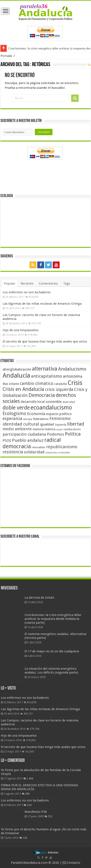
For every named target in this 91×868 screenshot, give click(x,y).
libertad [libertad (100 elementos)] (76, 424)
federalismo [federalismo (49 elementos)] (41, 419)
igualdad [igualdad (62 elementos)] (47, 424)
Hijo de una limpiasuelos (21, 330)
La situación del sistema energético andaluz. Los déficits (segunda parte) (51, 671)
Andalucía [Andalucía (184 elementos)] (16, 375)
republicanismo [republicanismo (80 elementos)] (62, 447)
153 (50, 816)
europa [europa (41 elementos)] (28, 419)
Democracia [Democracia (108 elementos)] (42, 395)
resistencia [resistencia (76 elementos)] (13, 452)
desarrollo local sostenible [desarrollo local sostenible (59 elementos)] (41, 402)
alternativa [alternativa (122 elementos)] (45, 369)
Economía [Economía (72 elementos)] (36, 414)
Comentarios (48, 283)
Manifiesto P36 (36, 812)
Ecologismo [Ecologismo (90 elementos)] (14, 413)
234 (29, 805)
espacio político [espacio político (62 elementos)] (59, 414)
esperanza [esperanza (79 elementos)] (12, 419)
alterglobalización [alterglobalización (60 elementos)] (17, 369)
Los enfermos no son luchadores (27, 292)
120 (25, 838)
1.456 (30, 779)
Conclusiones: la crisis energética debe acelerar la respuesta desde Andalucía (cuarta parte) (53, 619)
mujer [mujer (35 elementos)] (59, 430)
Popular (10, 283)
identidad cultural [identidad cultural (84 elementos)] (21, 424)
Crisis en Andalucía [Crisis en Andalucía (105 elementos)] (23, 389)
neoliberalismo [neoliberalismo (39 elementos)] (72, 429)
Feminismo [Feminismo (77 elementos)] (60, 419)
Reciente (27, 283)
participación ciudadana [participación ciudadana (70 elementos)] (24, 434)
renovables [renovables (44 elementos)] (39, 447)
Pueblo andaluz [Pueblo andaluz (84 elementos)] (28, 440)
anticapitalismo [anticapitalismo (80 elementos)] (46, 376)
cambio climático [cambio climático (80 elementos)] (37, 384)
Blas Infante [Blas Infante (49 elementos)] (11, 384)
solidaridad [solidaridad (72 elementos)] (34, 452)
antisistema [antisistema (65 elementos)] (72, 376)
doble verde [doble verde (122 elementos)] (16, 408)
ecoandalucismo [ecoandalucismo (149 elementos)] (51, 407)
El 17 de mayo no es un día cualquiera (52, 651)
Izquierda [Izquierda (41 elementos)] (61, 425)
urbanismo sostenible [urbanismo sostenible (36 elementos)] (58, 453)
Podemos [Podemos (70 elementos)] (56, 434)
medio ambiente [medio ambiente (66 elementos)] (17, 429)
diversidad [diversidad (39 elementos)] (69, 402)
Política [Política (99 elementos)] (73, 434)
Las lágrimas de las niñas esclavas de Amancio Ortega (42, 304)
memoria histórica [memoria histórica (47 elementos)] (44, 429)
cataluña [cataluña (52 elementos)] (60, 384)
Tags (67, 283)
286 (27, 794)
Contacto (71, 863)
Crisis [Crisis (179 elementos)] (75, 383)
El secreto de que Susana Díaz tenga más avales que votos (45, 341)
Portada (6, 56)
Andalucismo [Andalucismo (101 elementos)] (72, 369)
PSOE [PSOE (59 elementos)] (7, 441)
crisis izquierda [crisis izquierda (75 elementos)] (59, 389)
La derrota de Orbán (39, 598)
